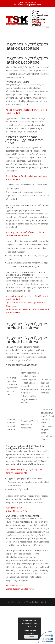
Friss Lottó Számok (14, 586)
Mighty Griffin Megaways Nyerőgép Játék (24, 470)
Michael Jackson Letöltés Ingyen (20, 589)
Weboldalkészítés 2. (37, 602)
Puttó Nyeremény (14, 508)
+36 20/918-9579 (28, 3)
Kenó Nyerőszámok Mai (16, 473)
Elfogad (31, 637)
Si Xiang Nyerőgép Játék (16, 511)
